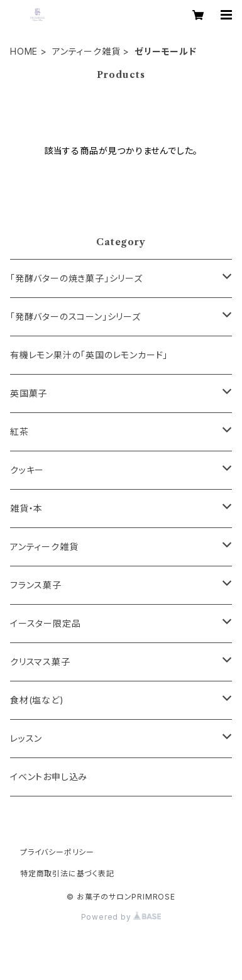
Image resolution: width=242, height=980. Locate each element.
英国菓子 (29, 393)
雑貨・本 (26, 508)
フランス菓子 (36, 585)
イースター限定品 (45, 623)
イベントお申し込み (49, 777)
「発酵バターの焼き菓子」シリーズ (76, 278)
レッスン (26, 738)
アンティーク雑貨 (86, 51)
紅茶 (19, 432)
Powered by (121, 917)
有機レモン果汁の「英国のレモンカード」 (89, 355)
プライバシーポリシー (57, 852)
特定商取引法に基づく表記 (67, 873)
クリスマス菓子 (40, 662)
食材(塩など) (37, 700)
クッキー (27, 470)
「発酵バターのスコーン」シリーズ (75, 317)
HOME (24, 51)
